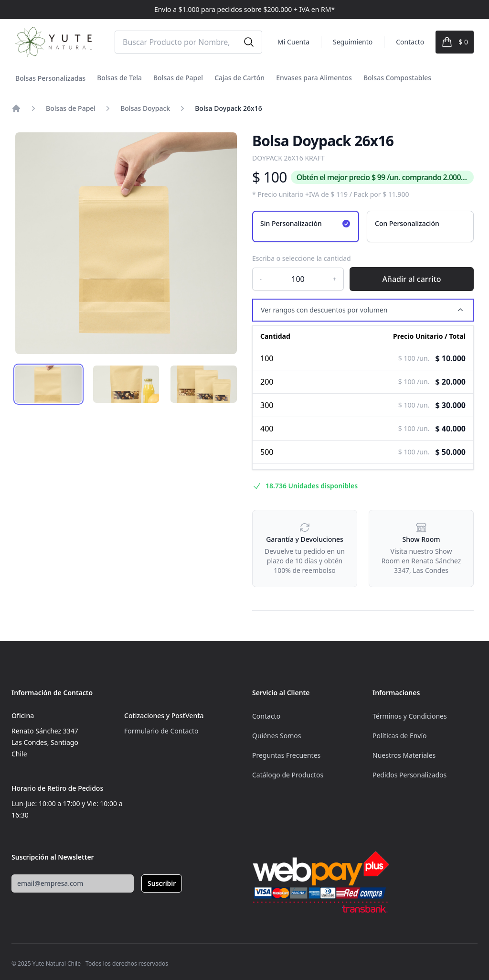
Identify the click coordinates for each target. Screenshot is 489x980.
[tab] (48, 384)
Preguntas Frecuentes (286, 755)
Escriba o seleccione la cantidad (302, 258)
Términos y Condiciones (410, 716)
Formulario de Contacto (161, 731)
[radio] (306, 226)
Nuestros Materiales (404, 755)
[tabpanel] (126, 243)
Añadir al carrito (411, 279)
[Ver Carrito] (455, 42)
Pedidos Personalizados (409, 775)
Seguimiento (353, 42)
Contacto (410, 42)
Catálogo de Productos (288, 775)
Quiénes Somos (276, 736)
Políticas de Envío (400, 736)
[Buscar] (249, 42)
